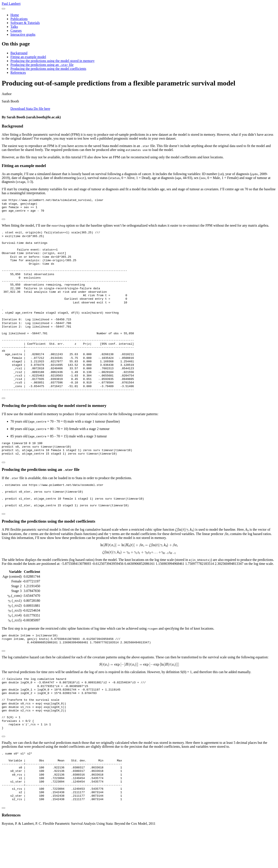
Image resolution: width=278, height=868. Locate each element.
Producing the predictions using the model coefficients (48, 69)
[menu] (3, 9)
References (18, 73)
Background (19, 53)
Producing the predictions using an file (42, 65)
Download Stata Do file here (30, 109)
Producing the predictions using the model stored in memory (53, 61)
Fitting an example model (28, 57)
